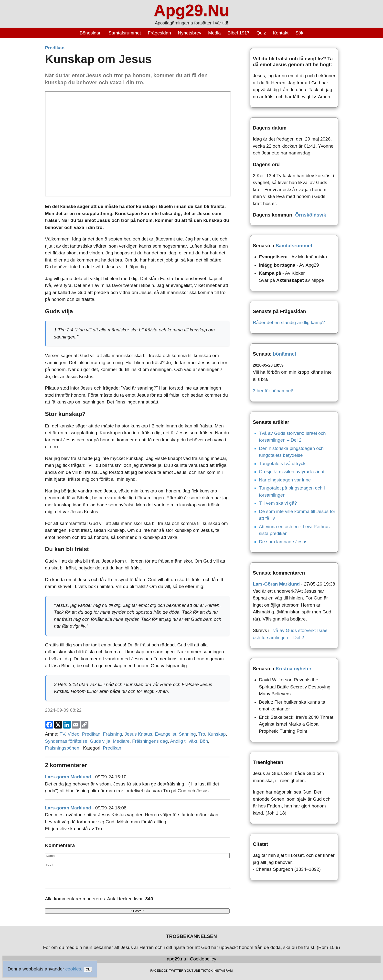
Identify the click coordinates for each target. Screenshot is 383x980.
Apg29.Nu (191, 10)
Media (214, 33)
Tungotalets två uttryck (282, 463)
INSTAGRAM (223, 971)
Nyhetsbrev (190, 33)
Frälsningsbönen (62, 748)
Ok (88, 969)
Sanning (187, 734)
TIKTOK (207, 971)
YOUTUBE (192, 971)
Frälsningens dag (150, 741)
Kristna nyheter (293, 669)
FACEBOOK (159, 971)
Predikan (55, 48)
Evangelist (166, 734)
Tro (202, 734)
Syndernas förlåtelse (66, 741)
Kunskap (217, 734)
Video (74, 734)
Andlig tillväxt (184, 741)
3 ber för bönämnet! (273, 391)
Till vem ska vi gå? (278, 503)
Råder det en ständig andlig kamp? (289, 322)
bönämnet (285, 354)
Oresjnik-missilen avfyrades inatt (292, 472)
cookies (73, 969)
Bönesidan (91, 33)
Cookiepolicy (203, 959)
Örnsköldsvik (311, 215)
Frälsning (112, 734)
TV (62, 734)
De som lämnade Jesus (283, 542)
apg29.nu (176, 959)
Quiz (261, 33)
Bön (204, 741)
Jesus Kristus (138, 734)
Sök (299, 33)
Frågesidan (159, 33)
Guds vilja (100, 741)
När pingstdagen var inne (285, 480)
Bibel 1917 (239, 33)
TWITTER (176, 971)
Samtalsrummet (125, 33)
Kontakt (281, 33)
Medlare (121, 741)
